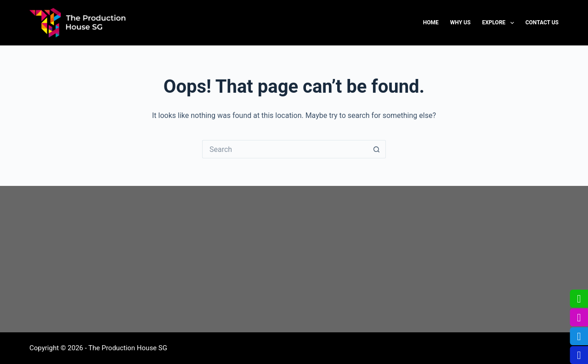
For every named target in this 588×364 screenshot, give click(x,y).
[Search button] (377, 149)
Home (431, 22)
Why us (461, 22)
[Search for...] (285, 149)
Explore (500, 23)
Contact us (542, 22)
